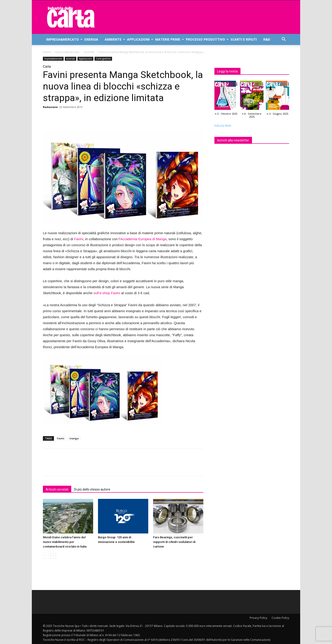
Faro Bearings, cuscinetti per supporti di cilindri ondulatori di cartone (174, 542)
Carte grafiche (103, 59)
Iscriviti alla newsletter (233, 140)
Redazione (50, 107)
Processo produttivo (207, 39)
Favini (79, 239)
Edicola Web (223, 126)
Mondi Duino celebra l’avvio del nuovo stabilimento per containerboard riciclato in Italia (65, 542)
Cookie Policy (280, 618)
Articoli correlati (57, 489)
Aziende (89, 52)
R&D (267, 39)
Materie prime (169, 39)
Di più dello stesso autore (92, 489)
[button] (284, 40)
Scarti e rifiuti (244, 39)
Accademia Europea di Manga (143, 239)
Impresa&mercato (64, 39)
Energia (91, 39)
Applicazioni (139, 39)
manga (74, 438)
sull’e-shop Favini (107, 293)
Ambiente (114, 39)
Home (47, 52)
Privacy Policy (258, 618)
